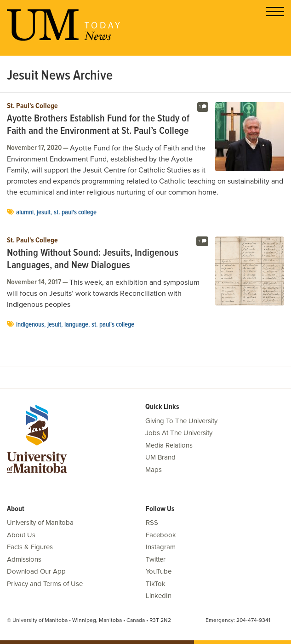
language (76, 325)
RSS (152, 523)
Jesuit (44, 213)
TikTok (156, 584)
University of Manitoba (40, 523)
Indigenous (30, 325)
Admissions (24, 559)
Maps (154, 470)
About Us (21, 535)
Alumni (25, 213)
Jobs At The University (179, 433)
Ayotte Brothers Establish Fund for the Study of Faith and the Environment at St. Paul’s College (98, 125)
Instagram (161, 547)
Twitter (156, 559)
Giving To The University (181, 421)
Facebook (161, 535)
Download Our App (36, 571)
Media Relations (169, 445)
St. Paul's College (32, 106)
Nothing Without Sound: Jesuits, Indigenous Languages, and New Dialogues (93, 260)
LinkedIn (159, 596)
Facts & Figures (30, 547)
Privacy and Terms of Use (45, 584)
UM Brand (160, 457)
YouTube (159, 571)
